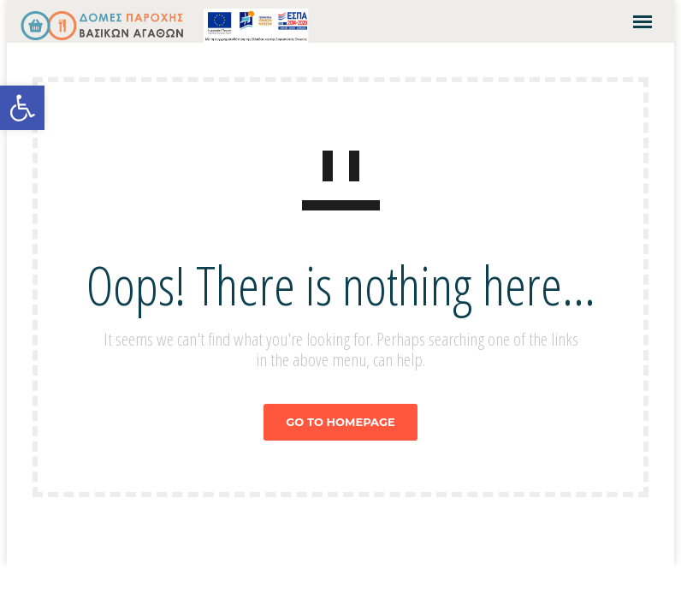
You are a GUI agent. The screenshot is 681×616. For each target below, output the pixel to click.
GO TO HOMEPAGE (340, 422)
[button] (22, 108)
